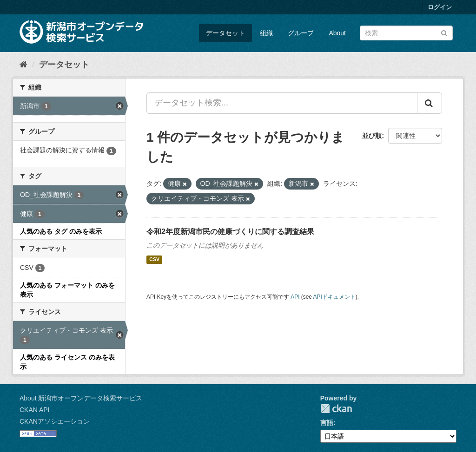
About (337, 33)
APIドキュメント (334, 297)
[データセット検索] (406, 33)
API (295, 297)
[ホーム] (23, 65)
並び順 (372, 136)
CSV (154, 260)
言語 (327, 423)
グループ (301, 33)
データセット (225, 33)
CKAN (336, 409)
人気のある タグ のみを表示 (61, 231)
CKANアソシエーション (55, 421)
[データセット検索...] (282, 103)
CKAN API (35, 410)
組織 (266, 33)
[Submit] (444, 32)
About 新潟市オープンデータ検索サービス (81, 398)
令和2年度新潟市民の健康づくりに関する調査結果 (230, 232)
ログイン (440, 7)
